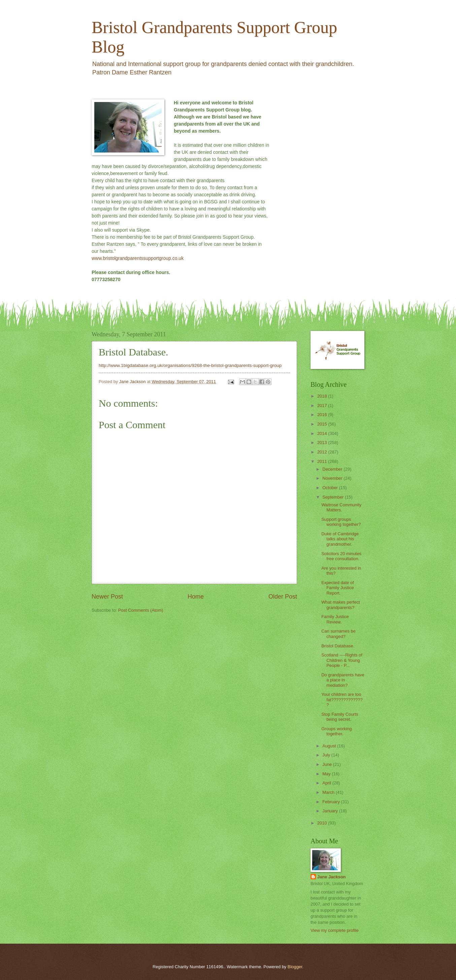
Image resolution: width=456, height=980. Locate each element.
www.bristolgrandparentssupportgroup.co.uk (138, 258)
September (334, 497)
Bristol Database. (338, 646)
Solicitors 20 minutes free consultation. (341, 556)
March (329, 792)
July (327, 755)
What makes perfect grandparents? (341, 605)
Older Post (283, 597)
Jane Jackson (331, 877)
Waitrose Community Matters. (341, 507)
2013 (323, 443)
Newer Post (107, 597)
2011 (323, 461)
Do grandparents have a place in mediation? (343, 680)
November (333, 478)
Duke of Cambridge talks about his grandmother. (340, 539)
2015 (323, 424)
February (332, 802)
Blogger (295, 967)
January (331, 811)
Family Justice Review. (335, 619)
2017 (323, 405)
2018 (323, 396)
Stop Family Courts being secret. (340, 717)
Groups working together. (336, 731)
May (327, 774)
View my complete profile (335, 930)
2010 (323, 823)
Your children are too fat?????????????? (342, 700)
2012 (323, 452)
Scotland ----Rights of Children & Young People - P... (342, 660)
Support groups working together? (341, 522)
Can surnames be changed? (338, 634)
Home (196, 597)
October (331, 488)
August (330, 746)
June (328, 764)
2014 (323, 433)
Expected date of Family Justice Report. (338, 588)
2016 (323, 415)
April (327, 783)
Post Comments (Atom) (141, 610)
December (333, 469)
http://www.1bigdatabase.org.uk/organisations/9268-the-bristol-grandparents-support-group (190, 365)
